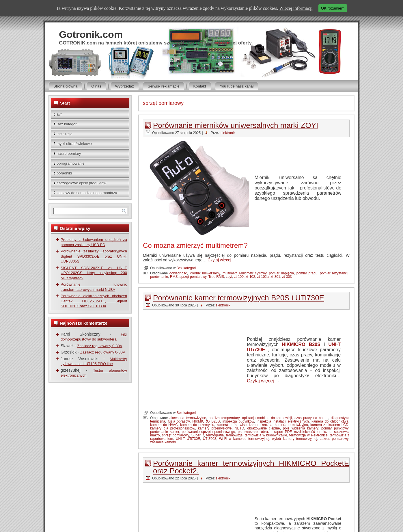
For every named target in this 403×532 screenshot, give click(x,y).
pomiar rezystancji (334, 273)
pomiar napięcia (281, 273)
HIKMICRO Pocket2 (304, 492)
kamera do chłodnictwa (330, 374)
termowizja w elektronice (308, 388)
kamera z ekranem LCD (329, 378)
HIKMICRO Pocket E (270, 492)
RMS (174, 277)
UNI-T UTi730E (188, 392)
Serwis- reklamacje (164, 86)
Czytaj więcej (222, 260)
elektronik (228, 133)
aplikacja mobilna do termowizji (267, 371)
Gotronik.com (91, 34)
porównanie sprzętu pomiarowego (209, 385)
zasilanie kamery (163, 395)
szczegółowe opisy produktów (81, 183)
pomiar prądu (307, 273)
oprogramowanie (71, 163)
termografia (215, 388)
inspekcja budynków (238, 374)
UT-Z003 (210, 392)
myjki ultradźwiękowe (74, 144)
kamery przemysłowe (215, 381)
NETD (239, 381)
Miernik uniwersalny (205, 273)
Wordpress (215, 516)
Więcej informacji (296, 8)
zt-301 (275, 277)
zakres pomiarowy (334, 392)
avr (59, 114)
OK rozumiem (333, 8)
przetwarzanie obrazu (254, 385)
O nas (96, 86)
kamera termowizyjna (291, 378)
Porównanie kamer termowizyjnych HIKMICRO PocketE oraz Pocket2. (251, 420)
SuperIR (198, 388)
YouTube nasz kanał (237, 86)
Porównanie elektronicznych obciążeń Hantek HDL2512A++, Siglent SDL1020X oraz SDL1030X (94, 301)
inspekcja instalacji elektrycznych (283, 374)
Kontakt (200, 86)
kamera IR (340, 492)
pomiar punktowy (335, 381)
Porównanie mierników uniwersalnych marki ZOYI (236, 125)
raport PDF (283, 385)
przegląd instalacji (306, 495)
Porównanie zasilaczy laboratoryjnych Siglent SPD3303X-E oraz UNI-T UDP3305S (94, 256)
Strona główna (65, 86)
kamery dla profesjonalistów (172, 381)
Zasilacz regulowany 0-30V (100, 346)
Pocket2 (237, 495)
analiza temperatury (224, 371)
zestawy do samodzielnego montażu (87, 193)
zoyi (229, 277)
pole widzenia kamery (301, 381)
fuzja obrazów (179, 374)
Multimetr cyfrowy (253, 273)
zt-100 (239, 277)
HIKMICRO (243, 492)
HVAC (326, 492)
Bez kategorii (67, 124)
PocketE (252, 495)
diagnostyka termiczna (215, 492)
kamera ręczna (261, 378)
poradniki (64, 173)
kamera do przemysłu (197, 378)
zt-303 (287, 277)
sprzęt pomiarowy (193, 277)
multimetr (230, 273)
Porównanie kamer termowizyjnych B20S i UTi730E (239, 298)
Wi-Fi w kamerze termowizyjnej (244, 392)
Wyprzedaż (125, 86)
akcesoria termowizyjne (188, 371)
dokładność (178, 273)
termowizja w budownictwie (266, 388)
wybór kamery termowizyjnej (294, 392)
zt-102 (250, 277)
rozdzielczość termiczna (313, 385)
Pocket (224, 495)
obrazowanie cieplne (263, 381)
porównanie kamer (165, 385)
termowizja (234, 388)
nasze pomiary (69, 154)
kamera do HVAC (164, 378)
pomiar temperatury (275, 495)
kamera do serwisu (232, 378)
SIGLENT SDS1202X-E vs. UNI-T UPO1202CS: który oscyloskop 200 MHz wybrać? (94, 273)
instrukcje (65, 134)
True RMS (216, 277)
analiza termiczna (182, 492)
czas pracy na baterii (311, 371)
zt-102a (263, 277)
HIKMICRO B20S (301, 321)
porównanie (159, 277)
